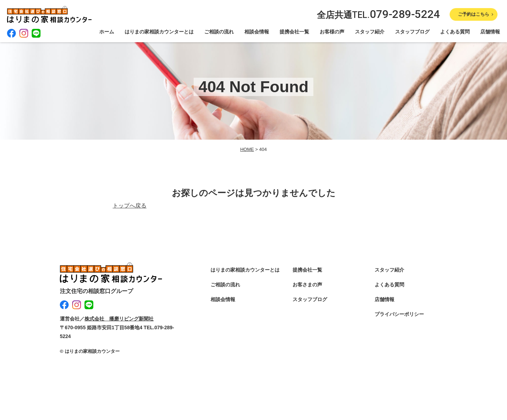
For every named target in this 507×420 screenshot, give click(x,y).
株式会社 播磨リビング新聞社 (119, 319)
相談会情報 (257, 32)
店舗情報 (490, 32)
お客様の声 (332, 32)
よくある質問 (455, 32)
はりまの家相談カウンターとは (159, 32)
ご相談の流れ (219, 32)
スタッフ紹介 (370, 32)
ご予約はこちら (473, 14)
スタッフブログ (412, 32)
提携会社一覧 (294, 32)
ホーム (107, 32)
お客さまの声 (307, 285)
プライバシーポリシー (399, 314)
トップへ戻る (130, 206)
